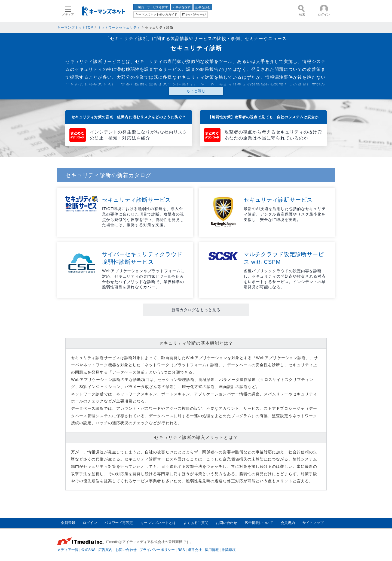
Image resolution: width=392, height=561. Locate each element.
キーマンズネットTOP (75, 28)
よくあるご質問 (196, 523)
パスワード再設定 (119, 523)
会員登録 (68, 523)
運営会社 (195, 550)
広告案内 (105, 550)
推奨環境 (229, 550)
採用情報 (212, 550)
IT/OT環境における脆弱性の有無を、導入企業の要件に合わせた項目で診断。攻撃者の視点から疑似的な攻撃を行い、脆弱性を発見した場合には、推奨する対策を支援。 (143, 217)
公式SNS (88, 550)
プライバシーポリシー (157, 550)
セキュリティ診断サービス (137, 200)
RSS (181, 550)
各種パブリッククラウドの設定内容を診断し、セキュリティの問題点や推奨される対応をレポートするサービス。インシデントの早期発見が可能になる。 (285, 279)
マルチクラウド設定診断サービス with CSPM (284, 258)
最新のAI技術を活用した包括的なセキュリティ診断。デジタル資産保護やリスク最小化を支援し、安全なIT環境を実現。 (285, 214)
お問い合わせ (226, 523)
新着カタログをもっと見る (196, 310)
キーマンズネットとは (158, 523)
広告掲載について (259, 523)
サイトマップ (313, 523)
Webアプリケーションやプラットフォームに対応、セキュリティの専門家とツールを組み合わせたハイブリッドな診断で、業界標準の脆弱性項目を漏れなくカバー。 (143, 279)
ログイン (90, 523)
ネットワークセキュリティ (119, 28)
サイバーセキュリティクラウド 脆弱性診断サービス (144, 258)
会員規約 (288, 523)
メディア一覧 (68, 550)
